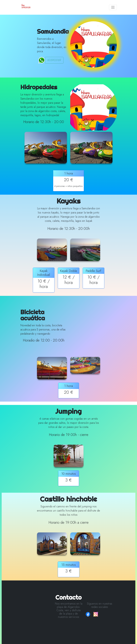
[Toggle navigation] (113, 7)
